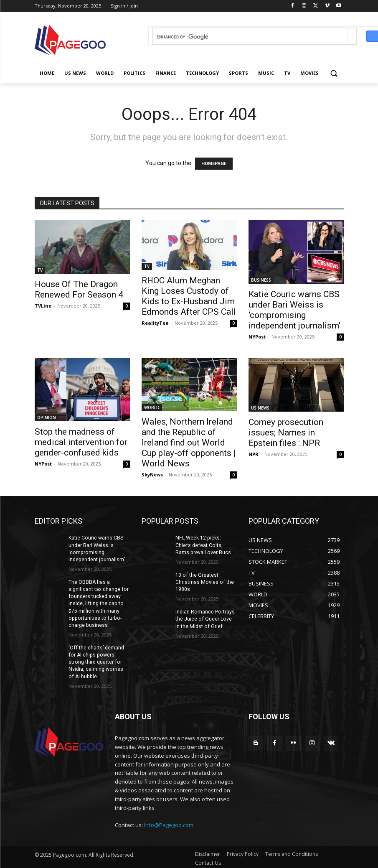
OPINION (47, 417)
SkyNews (152, 475)
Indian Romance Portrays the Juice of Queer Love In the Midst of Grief (206, 618)
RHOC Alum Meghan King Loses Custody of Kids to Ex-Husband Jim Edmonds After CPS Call (189, 296)
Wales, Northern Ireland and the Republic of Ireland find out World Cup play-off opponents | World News (189, 443)
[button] (334, 73)
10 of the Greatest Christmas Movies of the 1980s (204, 582)
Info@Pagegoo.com (169, 822)
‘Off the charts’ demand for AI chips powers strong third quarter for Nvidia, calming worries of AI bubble (99, 660)
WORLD (152, 407)
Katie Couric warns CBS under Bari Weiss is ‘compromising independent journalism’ (294, 310)
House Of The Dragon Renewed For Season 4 (79, 289)
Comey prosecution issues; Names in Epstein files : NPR (286, 433)
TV (40, 270)
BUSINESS (261, 280)
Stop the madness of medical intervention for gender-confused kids (81, 442)
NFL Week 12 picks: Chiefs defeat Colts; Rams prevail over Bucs (206, 545)
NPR (254, 454)
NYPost (257, 337)
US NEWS (260, 408)
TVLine (43, 306)
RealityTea (155, 323)
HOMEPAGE (214, 164)
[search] (250, 37)
